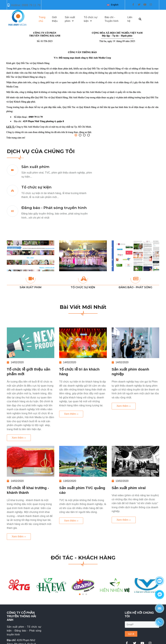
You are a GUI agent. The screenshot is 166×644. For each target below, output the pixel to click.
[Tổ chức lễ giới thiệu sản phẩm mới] (31, 343)
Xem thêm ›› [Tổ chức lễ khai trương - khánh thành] (19, 537)
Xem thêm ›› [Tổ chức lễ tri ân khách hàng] (71, 414)
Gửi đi (131, 634)
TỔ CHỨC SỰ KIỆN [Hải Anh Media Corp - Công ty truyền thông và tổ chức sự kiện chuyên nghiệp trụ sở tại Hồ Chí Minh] (83, 287)
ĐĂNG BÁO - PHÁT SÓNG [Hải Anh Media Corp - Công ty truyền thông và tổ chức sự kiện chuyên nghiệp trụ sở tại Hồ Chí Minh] (135, 287)
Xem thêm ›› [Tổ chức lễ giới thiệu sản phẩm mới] (19, 438)
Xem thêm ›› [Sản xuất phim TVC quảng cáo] (71, 521)
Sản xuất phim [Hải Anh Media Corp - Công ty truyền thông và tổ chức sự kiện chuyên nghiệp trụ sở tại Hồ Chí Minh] (35, 167)
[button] (113, 5)
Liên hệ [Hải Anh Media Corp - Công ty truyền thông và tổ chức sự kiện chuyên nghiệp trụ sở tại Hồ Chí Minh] (130, 19)
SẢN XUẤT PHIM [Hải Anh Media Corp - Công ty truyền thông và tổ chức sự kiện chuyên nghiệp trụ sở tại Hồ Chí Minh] (31, 287)
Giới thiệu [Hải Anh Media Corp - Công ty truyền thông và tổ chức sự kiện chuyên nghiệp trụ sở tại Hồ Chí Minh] (55, 19)
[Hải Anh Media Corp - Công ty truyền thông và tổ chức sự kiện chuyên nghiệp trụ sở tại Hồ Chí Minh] (83, 85)
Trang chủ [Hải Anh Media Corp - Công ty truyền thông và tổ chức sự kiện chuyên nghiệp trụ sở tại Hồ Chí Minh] (42, 19)
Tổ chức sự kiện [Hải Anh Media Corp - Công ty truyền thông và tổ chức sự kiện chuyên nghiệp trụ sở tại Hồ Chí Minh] (36, 187)
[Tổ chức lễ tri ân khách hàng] (83, 343)
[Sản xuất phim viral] (135, 461)
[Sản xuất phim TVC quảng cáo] (83, 461)
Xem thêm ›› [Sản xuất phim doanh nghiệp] (124, 406)
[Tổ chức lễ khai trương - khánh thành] (31, 461)
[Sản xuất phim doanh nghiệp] (135, 343)
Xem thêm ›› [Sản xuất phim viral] (124, 520)
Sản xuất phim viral (129, 488)
